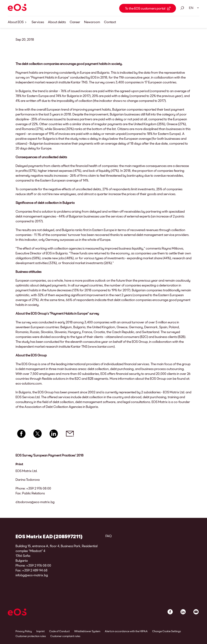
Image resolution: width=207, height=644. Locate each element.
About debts (57, 22)
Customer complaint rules (65, 636)
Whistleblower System (87, 631)
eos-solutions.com (29, 383)
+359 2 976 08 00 (39, 488)
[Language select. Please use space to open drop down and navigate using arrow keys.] (193, 8)
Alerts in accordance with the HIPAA (126, 631)
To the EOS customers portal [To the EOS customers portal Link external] (145, 8)
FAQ (109, 536)
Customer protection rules (31, 636)
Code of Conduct (59, 631)
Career (75, 22)
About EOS (18, 22)
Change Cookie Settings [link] (166, 631)
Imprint (41, 631)
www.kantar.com (101, 346)
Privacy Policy (24, 631)
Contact (110, 22)
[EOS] (17, 8)
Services (38, 22)
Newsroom (92, 22)
